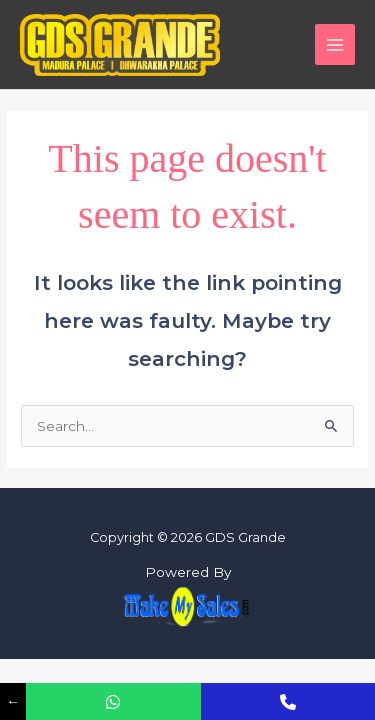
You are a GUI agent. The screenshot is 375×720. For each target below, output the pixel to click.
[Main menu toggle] (335, 44)
